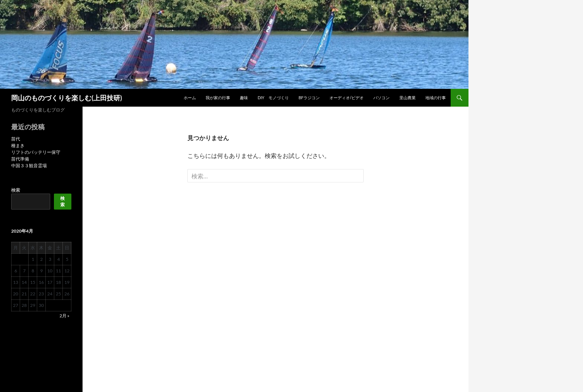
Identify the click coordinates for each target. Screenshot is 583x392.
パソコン (381, 98)
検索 (16, 190)
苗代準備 (20, 159)
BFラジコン (309, 98)
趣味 (244, 98)
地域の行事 (436, 98)
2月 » (65, 316)
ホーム (190, 98)
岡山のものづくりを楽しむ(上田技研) (67, 98)
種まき (18, 145)
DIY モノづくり (273, 98)
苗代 (16, 139)
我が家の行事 (218, 98)
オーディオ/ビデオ (347, 98)
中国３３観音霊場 (29, 166)
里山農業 (408, 98)
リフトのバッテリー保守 (36, 152)
